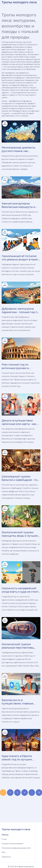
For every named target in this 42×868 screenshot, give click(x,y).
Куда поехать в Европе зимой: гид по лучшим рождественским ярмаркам (20, 758)
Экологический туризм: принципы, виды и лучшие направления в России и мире (20, 534)
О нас (4, 839)
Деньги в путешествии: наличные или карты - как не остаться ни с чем (21, 422)
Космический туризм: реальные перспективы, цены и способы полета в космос (18, 646)
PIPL (4, 852)
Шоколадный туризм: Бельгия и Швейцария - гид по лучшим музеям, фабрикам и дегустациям (20, 478)
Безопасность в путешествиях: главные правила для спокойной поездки (18, 702)
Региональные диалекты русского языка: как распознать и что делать (18, 149)
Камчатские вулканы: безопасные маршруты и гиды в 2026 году (18, 205)
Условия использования (12, 844)
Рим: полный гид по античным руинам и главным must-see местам (19, 366)
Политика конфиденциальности (16, 848)
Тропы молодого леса (19, 2)
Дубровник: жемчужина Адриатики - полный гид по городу (20, 310)
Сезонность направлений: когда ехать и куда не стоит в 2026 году (20, 590)
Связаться (6, 857)
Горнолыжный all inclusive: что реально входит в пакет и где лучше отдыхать (20, 258)
